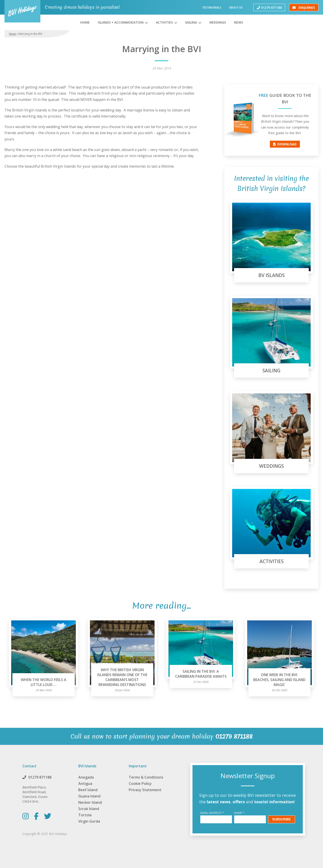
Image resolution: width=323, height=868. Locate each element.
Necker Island (90, 802)
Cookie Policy (140, 784)
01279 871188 (269, 7)
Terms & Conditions (146, 777)
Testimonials (212, 7)
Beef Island (88, 790)
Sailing (191, 22)
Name (239, 813)
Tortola (85, 815)
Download (285, 144)
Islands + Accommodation (121, 22)
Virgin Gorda (89, 821)
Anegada (86, 777)
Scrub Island (89, 809)
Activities (164, 22)
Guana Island (89, 796)
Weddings (218, 22)
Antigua (85, 784)
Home (85, 22)
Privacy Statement (145, 790)
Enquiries (304, 7)
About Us (236, 7)
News (238, 22)
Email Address (212, 813)
